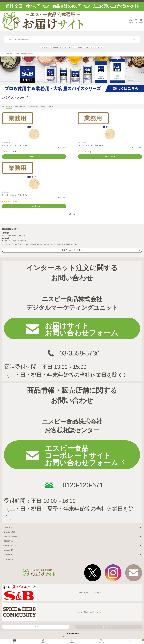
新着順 (43, 107)
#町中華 (100, 47)
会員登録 (141, 23)
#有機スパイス (57, 47)
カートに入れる (34, 157)
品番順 (51, 107)
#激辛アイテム (46, 47)
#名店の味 (67, 47)
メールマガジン (8, 559)
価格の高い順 (33, 107)
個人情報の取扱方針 (10, 546)
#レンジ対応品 (90, 47)
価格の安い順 (20, 107)
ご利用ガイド (8, 527)
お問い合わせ (131, 23)
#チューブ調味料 (78, 47)
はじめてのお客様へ (10, 532)
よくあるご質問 (8, 550)
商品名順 (9, 107)
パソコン (37, 627)
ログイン (136, 23)
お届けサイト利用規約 (10, 537)
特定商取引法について (10, 541)
